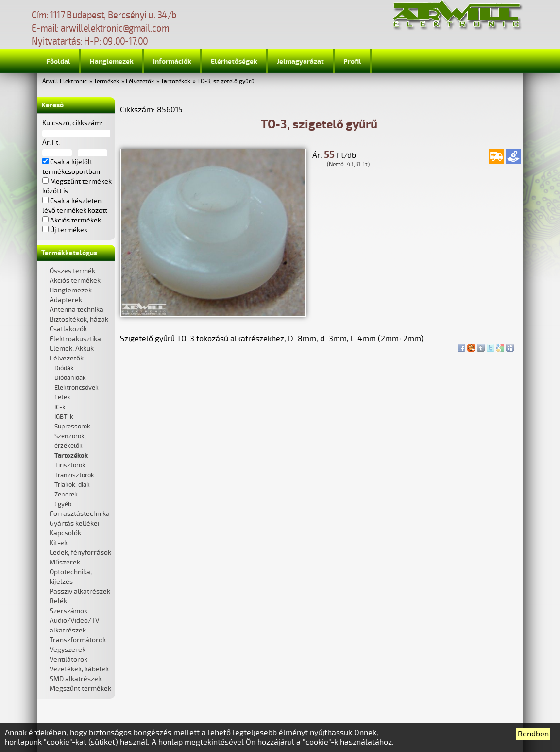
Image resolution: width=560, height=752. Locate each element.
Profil (352, 61)
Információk (172, 61)
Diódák (64, 368)
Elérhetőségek (234, 61)
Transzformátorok (78, 640)
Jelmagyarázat (300, 61)
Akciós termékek (75, 281)
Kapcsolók (65, 533)
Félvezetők (140, 81)
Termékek (106, 81)
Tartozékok (176, 81)
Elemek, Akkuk (72, 349)
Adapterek (66, 300)
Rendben (533, 734)
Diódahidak (70, 378)
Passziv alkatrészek (80, 591)
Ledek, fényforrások (80, 553)
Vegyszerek (68, 650)
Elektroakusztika (75, 339)
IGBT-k (64, 417)
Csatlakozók (68, 329)
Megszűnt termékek (80, 689)
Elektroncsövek (76, 388)
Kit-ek (59, 543)
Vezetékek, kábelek (79, 669)
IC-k (60, 407)
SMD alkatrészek (76, 679)
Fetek (62, 397)
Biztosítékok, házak (79, 319)
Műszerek (65, 562)
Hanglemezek (112, 61)
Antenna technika (76, 310)
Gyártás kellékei (74, 523)
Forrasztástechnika (80, 514)
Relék (58, 601)
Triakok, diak (72, 485)
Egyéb (63, 504)
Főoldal (58, 61)
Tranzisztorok (74, 475)
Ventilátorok (68, 659)
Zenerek (66, 495)
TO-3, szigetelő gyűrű (226, 81)
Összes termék (72, 271)
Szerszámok (68, 611)
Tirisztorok (70, 465)
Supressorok (72, 427)
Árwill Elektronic (65, 81)
